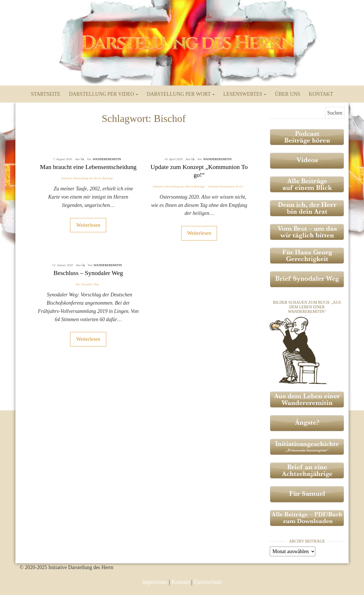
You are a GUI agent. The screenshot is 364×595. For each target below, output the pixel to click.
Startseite (46, 94)
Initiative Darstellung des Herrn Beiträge (87, 178)
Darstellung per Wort (181, 94)
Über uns (288, 94)
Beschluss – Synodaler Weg (88, 273)
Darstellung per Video (104, 94)
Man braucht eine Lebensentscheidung (88, 167)
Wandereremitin (107, 159)
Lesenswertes (245, 94)
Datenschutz (208, 582)
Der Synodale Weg (87, 284)
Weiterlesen (88, 225)
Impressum (155, 582)
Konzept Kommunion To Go (226, 186)
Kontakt (321, 94)
